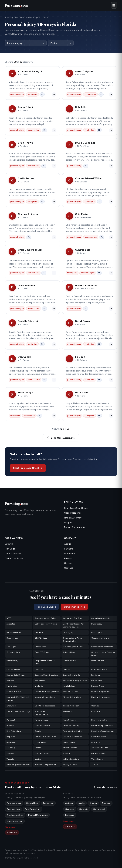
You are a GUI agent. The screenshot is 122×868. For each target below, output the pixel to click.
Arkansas (106, 803)
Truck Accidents (42, 753)
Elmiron (66, 669)
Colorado (84, 809)
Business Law (12, 638)
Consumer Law (13, 652)
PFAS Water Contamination (42, 713)
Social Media (41, 742)
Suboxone (96, 742)
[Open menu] (114, 5)
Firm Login (10, 549)
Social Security (70, 742)
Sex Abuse (11, 742)
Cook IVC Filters (42, 652)
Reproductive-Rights (73, 731)
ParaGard (68, 712)
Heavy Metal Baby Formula (75, 681)
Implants (39, 686)
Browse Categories (74, 607)
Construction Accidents (102, 647)
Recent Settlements (75, 527)
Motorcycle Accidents (45, 697)
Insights (68, 523)
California (70, 809)
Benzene (39, 633)
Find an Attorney (73, 518)
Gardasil (10, 681)
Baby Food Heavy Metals (46, 624)
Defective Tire (69, 661)
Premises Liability (99, 720)
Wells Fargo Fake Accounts (19, 765)
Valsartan (11, 759)
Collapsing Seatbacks (73, 647)
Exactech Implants (71, 675)
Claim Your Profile (14, 559)
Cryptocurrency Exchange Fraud (103, 654)
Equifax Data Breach (16, 675)
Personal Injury (33, 17)
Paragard (96, 712)
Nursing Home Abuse (101, 697)
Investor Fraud (98, 686)
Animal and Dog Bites (73, 618)
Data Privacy (12, 661)
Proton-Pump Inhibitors (102, 726)
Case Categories (73, 513)
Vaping (38, 759)
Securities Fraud (99, 737)
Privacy (68, 559)
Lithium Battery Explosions (47, 692)
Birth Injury (68, 633)
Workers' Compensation (46, 765)
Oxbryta (95, 706)
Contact (69, 568)
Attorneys (20, 17)
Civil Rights (12, 647)
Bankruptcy (97, 624)
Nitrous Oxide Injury (72, 697)
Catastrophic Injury (100, 638)
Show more (10, 827)
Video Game (97, 759)
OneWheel (11, 706)
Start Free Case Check (28, 468)
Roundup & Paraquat (73, 737)
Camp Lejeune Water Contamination (73, 640)
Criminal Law (69, 652)
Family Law (96, 675)
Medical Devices (70, 692)
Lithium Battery (14, 692)
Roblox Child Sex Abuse (45, 737)
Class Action (40, 647)
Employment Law (99, 669)
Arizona (93, 803)
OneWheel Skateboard (45, 706)
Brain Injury (97, 633)
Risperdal (11, 737)
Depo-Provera (98, 661)
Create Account (13, 554)
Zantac (95, 765)
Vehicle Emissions (71, 759)
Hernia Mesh (97, 681)
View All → (12, 833)
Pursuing (9, 17)
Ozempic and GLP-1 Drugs (18, 712)
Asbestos (11, 624)
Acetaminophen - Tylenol (46, 618)
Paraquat (11, 720)
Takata (38, 748)
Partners (69, 549)
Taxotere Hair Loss (100, 748)
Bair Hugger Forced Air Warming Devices (73, 626)
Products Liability (71, 726)
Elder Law (39, 669)
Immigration (12, 686)
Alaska (81, 803)
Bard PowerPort (14, 633)
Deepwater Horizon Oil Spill (45, 662)
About (67, 544)
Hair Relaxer (40, 681)
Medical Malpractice (101, 692)
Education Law (13, 669)
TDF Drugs (11, 748)
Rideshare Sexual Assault (103, 731)
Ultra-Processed (99, 753)
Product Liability (42, 726)
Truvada (67, 753)
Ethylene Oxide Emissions (46, 675)
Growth (9, 544)
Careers (68, 563)
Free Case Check (46, 607)
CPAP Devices (41, 638)
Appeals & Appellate (101, 618)
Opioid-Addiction (71, 706)
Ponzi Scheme (69, 720)
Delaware (70, 815)
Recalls (38, 731)
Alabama (69, 803)
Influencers (70, 554)
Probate (10, 726)
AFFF (9, 618)
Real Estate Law (14, 731)
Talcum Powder (70, 748)
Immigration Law (15, 821)
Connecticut (99, 809)
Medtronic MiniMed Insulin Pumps (18, 699)
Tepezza (10, 753)
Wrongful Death (70, 765)
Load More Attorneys (61, 438)
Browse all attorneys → (105, 787)
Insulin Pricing (69, 686)
